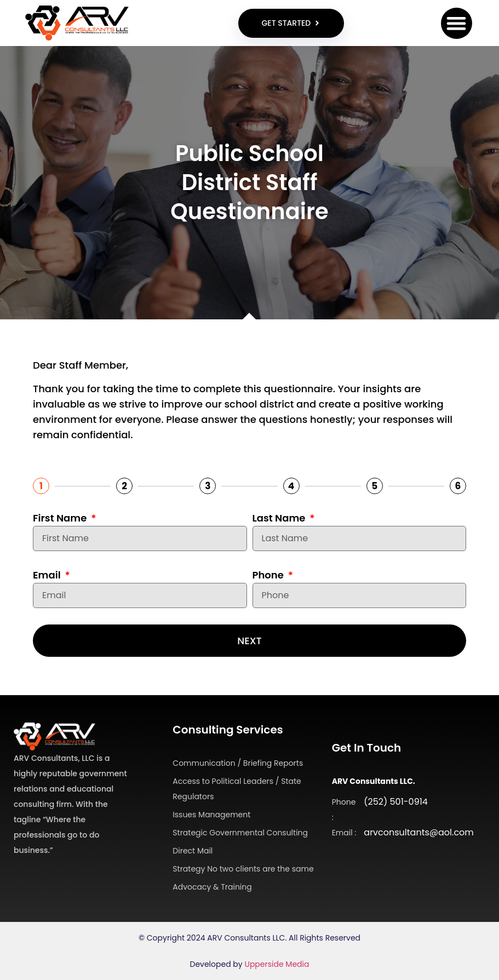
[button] (457, 23)
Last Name (280, 518)
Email (48, 575)
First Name (61, 518)
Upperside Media (277, 964)
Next (249, 641)
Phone (269, 575)
